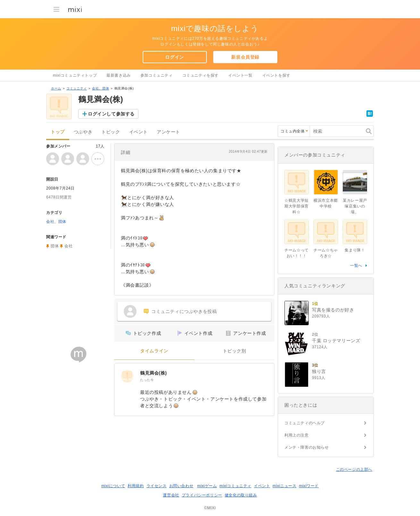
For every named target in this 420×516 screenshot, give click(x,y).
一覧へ (356, 266)
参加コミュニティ (157, 75)
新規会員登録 (245, 57)
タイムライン (154, 351)
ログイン (174, 57)
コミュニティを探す (201, 75)
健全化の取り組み (241, 495)
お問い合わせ (181, 486)
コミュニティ (77, 88)
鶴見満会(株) (154, 373)
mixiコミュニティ (235, 486)
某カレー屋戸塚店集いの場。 (355, 206)
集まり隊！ (355, 250)
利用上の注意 (297, 435)
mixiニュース (284, 486)
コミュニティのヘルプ (305, 423)
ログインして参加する (111, 114)
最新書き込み (119, 75)
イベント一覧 (240, 75)
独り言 (319, 371)
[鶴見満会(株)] (127, 376)
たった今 (147, 380)
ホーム (56, 88)
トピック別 (235, 351)
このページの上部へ (354, 469)
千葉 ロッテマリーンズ (336, 341)
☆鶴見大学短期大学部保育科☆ (297, 206)
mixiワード (309, 486)
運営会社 (171, 495)
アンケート (168, 132)
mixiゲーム (207, 486)
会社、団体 (101, 88)
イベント (139, 132)
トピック (111, 132)
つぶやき (83, 132)
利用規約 (136, 486)
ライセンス (157, 486)
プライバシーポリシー (202, 495)
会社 (68, 246)
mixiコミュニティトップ (75, 75)
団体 (55, 246)
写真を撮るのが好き (333, 310)
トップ (58, 132)
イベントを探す (276, 75)
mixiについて (113, 486)
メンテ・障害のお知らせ (307, 447)
